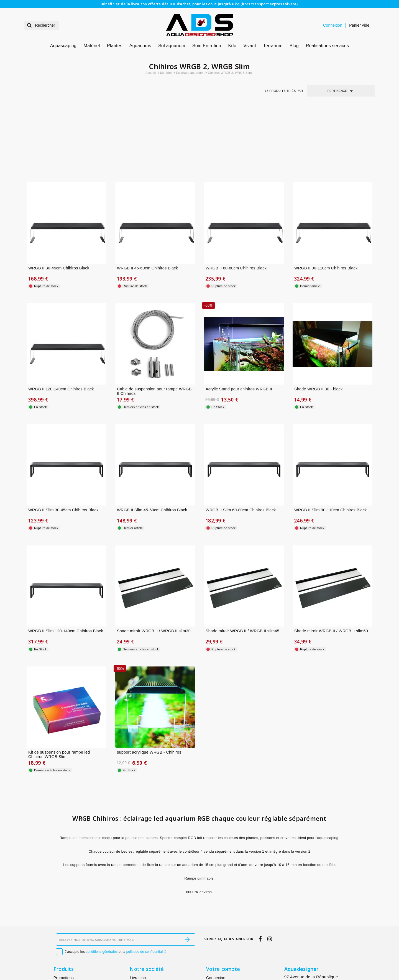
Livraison (138, 921)
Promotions (64, 921)
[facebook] (260, 882)
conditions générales (102, 895)
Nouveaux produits (70, 928)
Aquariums (140, 46)
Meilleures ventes (69, 936)
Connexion (216, 921)
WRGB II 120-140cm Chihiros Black (61, 318)
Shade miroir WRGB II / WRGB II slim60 (331, 560)
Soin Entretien (207, 46)
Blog (294, 46)
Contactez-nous (144, 958)
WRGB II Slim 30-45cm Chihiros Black (63, 439)
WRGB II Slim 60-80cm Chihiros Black (241, 439)
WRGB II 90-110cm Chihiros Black (326, 197)
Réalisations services (328, 46)
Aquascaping (63, 46)
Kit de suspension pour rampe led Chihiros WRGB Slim (59, 684)
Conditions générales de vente (157, 951)
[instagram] (270, 882)
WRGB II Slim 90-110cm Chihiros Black (331, 439)
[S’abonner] (187, 883)
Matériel (92, 46)
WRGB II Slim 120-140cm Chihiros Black (66, 560)
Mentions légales (145, 928)
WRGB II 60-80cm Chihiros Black (236, 197)
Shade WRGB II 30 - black (319, 318)
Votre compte (223, 912)
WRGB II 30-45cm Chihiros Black (59, 197)
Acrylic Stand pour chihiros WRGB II (239, 318)
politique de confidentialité (146, 895)
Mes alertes (217, 928)
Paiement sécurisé (146, 943)
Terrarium (273, 46)
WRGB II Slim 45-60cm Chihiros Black (152, 439)
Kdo (232, 46)
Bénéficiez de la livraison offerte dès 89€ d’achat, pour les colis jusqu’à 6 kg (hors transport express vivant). (199, 4)
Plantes (115, 46)
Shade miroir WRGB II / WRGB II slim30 (154, 560)
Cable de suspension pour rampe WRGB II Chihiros (154, 320)
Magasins (138, 973)
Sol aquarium (172, 46)
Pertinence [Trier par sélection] (341, 91)
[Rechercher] (42, 25)
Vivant (250, 46)
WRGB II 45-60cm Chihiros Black (147, 197)
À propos (138, 936)
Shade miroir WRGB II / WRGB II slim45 (242, 560)
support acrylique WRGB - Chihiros (149, 681)
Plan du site (140, 965)
